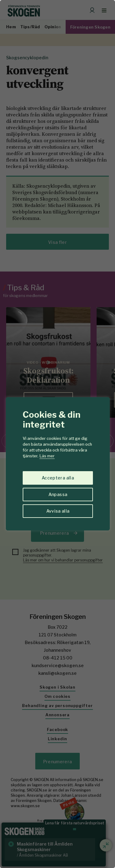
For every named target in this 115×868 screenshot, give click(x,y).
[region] (57, 434)
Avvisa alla (58, 511)
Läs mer (47, 456)
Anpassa (58, 494)
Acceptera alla (58, 478)
